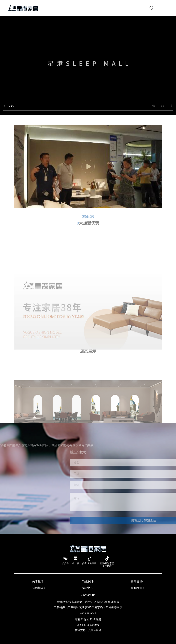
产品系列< (88, 581)
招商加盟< (39, 588)
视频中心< (88, 588)
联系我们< (137, 588)
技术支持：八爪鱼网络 (88, 630)
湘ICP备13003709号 (88, 625)
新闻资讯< (137, 581)
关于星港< (39, 581)
